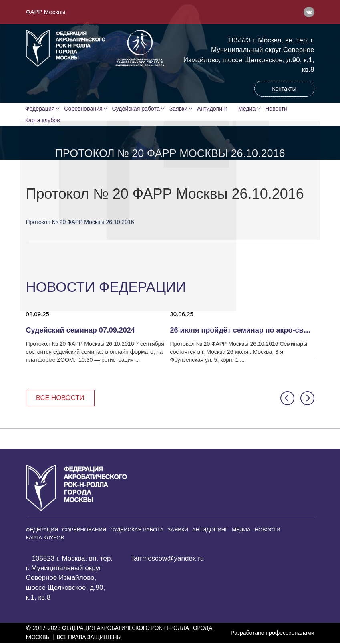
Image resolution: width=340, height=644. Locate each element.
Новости (279, 109)
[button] (287, 399)
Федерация (41, 109)
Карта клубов (43, 121)
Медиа (249, 109)
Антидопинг (214, 109)
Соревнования (84, 109)
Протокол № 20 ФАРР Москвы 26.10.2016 (80, 223)
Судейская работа (137, 109)
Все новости (61, 399)
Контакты (284, 89)
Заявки (179, 109)
